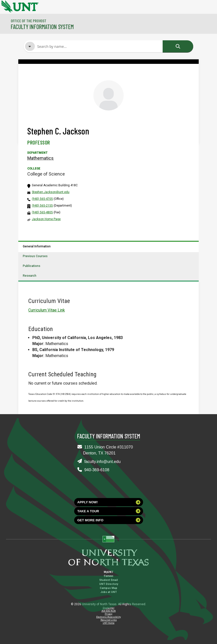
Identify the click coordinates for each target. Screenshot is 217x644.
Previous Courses (35, 256)
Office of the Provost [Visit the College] (29, 21)
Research (30, 276)
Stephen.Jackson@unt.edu (51, 192)
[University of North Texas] (6, 6)
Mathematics (40, 158)
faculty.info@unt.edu (102, 462)
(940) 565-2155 (42, 206)
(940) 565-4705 (42, 199)
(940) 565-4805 (42, 212)
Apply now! (109, 502)
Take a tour (109, 511)
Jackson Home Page (46, 219)
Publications (32, 266)
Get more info (109, 520)
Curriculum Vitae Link (47, 310)
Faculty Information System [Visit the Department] (42, 27)
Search (178, 46)
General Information (37, 246)
